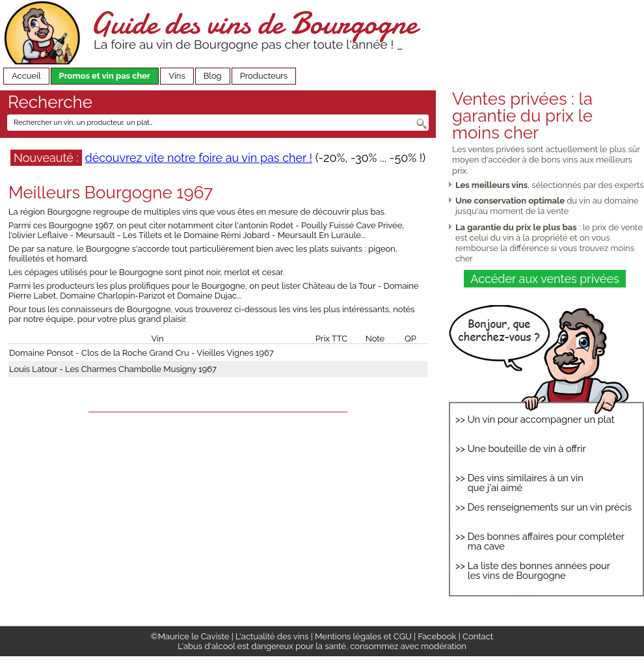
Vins (177, 76)
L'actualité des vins (272, 636)
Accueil (26, 76)
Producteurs (264, 76)
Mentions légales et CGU (363, 636)
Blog (213, 76)
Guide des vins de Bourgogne (254, 23)
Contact (478, 636)
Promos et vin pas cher (105, 76)
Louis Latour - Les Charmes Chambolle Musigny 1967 (113, 369)
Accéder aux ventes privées (544, 279)
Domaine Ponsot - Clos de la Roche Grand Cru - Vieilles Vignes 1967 (141, 353)
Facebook (437, 636)
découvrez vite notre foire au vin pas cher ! (198, 158)
